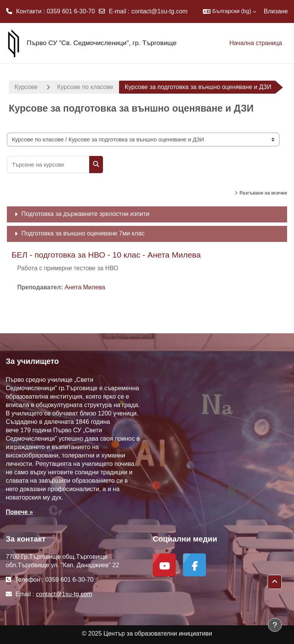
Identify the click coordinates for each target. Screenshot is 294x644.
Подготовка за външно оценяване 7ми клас (83, 233)
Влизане (276, 11)
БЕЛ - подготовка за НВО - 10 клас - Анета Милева (106, 255)
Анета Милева (85, 287)
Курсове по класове (85, 87)
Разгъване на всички (263, 193)
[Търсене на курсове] (48, 165)
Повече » (19, 512)
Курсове (26, 87)
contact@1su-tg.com (159, 11)
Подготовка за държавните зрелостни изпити (85, 214)
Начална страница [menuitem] (256, 43)
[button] (229, 11)
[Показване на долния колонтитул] (275, 625)
